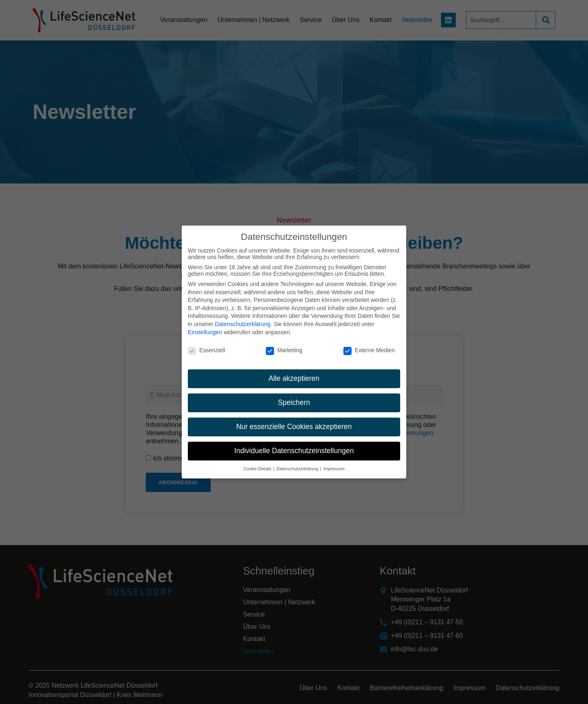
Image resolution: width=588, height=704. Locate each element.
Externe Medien (369, 348)
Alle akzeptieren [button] (294, 376)
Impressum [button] (334, 466)
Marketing (284, 348)
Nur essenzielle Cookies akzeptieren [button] (294, 424)
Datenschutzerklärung (243, 322)
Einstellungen (205, 329)
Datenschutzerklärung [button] (298, 466)
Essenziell (206, 348)
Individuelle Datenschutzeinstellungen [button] (294, 448)
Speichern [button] (294, 400)
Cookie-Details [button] (258, 466)
